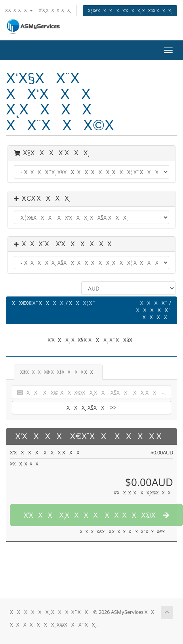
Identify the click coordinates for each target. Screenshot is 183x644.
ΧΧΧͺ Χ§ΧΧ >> (91, 407)
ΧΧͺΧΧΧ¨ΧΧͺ (55, 10)
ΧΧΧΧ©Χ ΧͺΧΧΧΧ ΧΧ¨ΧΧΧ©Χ (124, 532)
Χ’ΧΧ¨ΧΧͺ (19, 10)
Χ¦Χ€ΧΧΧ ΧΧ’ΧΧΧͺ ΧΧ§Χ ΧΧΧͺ (130, 10)
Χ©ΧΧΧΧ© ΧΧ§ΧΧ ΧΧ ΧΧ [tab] (58, 372)
